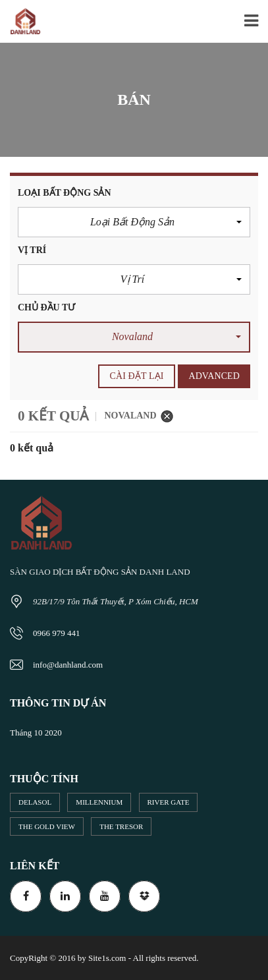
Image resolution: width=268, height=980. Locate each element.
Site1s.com (107, 958)
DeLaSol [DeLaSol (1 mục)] (35, 802)
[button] (134, 222)
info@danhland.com (68, 665)
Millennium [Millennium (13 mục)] (99, 802)
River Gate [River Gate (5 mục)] (169, 802)
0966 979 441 (57, 633)
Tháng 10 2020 (36, 733)
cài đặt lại (137, 376)
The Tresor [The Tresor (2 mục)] (121, 826)
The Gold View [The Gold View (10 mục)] (47, 826)
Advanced (214, 376)
